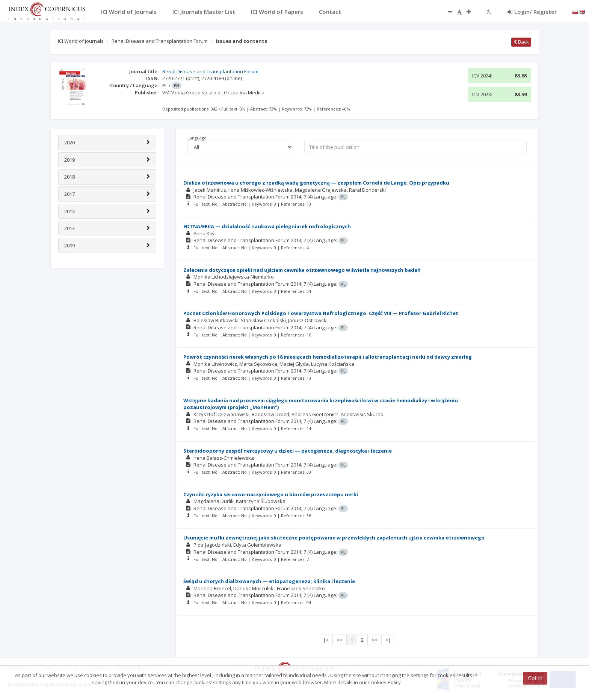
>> (375, 640)
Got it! (535, 678)
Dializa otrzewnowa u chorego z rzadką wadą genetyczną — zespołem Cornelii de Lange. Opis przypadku (316, 183)
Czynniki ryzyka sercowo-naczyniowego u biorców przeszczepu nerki (271, 494)
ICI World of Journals (81, 41)
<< (340, 640)
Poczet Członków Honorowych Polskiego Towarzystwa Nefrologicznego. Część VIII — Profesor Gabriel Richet (321, 313)
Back (521, 42)
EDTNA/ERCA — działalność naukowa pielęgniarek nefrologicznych (267, 226)
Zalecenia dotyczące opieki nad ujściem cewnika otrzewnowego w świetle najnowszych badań (302, 270)
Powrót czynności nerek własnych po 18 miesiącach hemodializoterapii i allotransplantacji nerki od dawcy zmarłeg (328, 357)
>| (388, 640)
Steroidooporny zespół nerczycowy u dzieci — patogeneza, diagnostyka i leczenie (288, 451)
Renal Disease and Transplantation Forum (160, 41)
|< (326, 640)
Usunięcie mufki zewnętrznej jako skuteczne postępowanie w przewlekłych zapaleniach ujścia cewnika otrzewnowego (334, 538)
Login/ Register (532, 12)
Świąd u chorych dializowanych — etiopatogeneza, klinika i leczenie (269, 581)
